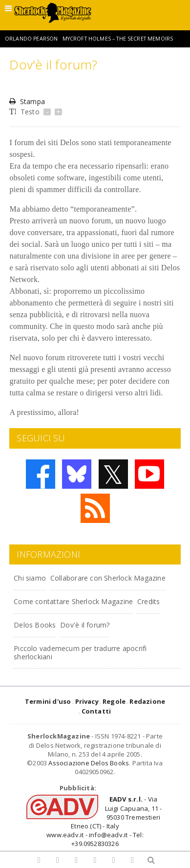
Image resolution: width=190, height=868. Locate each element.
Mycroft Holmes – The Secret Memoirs (118, 39)
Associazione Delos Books (89, 763)
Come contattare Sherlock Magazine (73, 601)
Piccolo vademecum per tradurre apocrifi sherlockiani (80, 652)
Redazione (147, 701)
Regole (114, 701)
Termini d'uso (48, 701)
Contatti (96, 711)
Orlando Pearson (31, 39)
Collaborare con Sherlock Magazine (108, 578)
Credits (148, 601)
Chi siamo (30, 578)
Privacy (87, 701)
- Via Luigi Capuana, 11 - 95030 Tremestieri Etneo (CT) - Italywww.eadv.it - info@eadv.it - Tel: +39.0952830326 (104, 821)
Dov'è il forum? (85, 625)
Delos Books (35, 625)
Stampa (27, 101)
